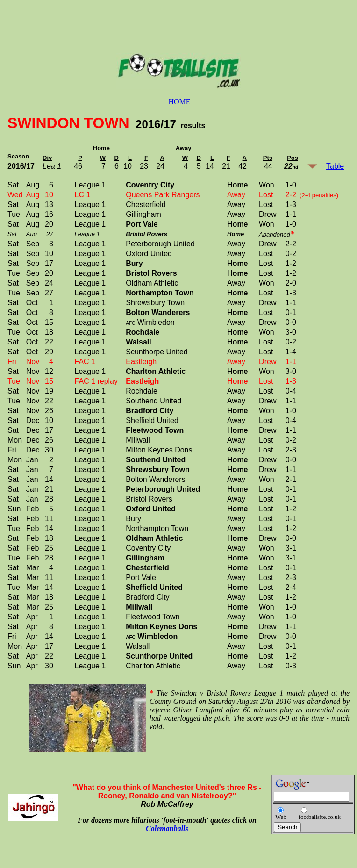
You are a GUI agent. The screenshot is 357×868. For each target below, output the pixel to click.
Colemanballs (167, 829)
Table (335, 166)
